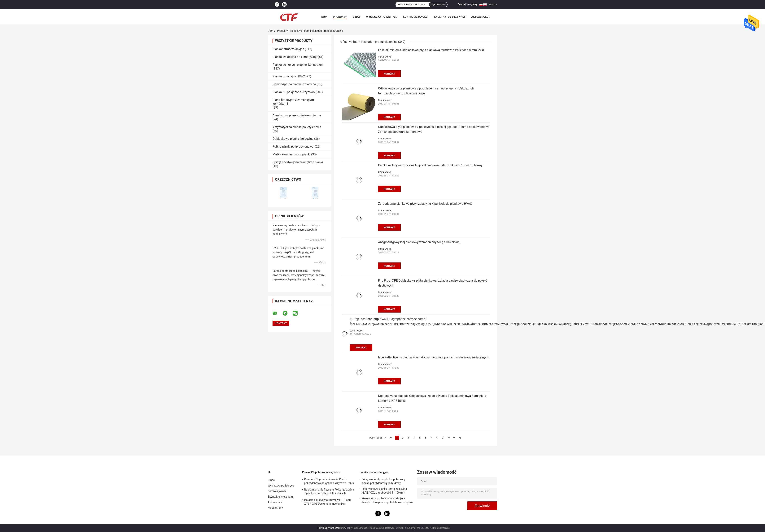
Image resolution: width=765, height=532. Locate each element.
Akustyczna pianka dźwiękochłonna (297, 115)
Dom (324, 17)
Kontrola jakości (416, 17)
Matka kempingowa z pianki (291, 154)
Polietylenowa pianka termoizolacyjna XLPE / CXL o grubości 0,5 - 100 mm (384, 491)
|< (385, 438)
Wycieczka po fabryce (382, 17)
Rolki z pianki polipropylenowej (293, 147)
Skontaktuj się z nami (450, 17)
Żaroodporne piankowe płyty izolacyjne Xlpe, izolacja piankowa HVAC (425, 204)
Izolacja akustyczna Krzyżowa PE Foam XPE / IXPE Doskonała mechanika (328, 502)
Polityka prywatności (328, 528)
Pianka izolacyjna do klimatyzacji (295, 57)
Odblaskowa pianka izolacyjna (293, 139)
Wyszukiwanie (438, 5)
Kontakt (389, 74)
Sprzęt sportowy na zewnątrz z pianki (298, 162)
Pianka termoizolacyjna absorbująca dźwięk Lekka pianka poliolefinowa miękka (387, 500)
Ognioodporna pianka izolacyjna (294, 84)
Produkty (340, 17)
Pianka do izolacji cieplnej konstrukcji (298, 65)
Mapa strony (275, 508)
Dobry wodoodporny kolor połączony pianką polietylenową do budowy (383, 481)
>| (460, 438)
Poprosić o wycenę (467, 4)
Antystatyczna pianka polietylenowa (297, 127)
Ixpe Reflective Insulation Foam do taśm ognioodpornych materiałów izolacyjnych (433, 357)
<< (391, 438)
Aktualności (480, 17)
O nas (356, 17)
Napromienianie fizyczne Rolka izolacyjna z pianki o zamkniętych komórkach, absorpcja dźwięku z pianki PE (329, 492)
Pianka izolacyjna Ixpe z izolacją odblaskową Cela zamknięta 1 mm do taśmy (430, 165)
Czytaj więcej (385, 57)
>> (454, 438)
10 (448, 438)
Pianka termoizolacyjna (288, 49)
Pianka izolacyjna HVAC (289, 76)
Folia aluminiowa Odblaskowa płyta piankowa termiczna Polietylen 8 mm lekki (431, 50)
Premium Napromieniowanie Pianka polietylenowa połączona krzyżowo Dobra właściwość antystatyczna (329, 482)
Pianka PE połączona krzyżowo (294, 92)
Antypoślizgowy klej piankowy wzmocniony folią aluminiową (419, 242)
